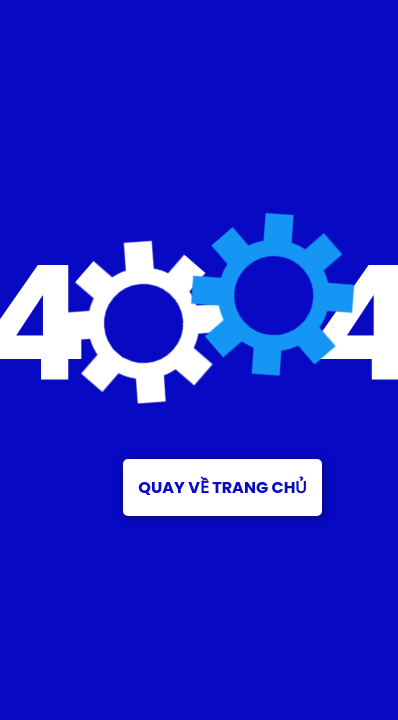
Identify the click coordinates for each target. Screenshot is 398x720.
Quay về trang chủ (222, 487)
